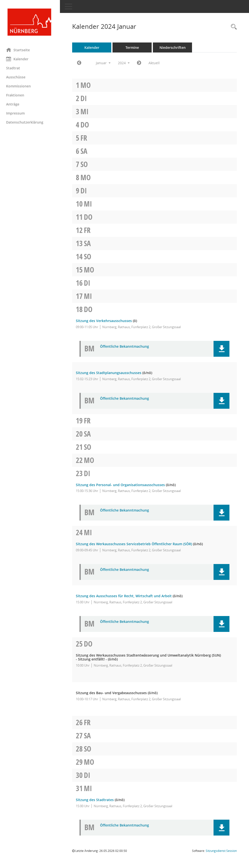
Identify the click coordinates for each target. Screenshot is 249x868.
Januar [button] (104, 63)
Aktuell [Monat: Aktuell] (155, 63)
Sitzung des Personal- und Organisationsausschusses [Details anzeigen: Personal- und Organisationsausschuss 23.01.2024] (122, 485)
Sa (85, 151)
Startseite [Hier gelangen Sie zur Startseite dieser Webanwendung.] (19, 50)
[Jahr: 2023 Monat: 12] (80, 63)
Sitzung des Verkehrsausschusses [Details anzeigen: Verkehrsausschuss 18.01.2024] (105, 321)
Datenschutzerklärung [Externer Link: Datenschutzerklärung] (26, 122)
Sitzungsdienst (221, 851)
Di (85, 98)
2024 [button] (125, 63)
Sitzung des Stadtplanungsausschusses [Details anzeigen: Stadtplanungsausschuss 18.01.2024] (110, 373)
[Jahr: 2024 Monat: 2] (140, 63)
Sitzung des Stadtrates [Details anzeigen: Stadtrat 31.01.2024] (96, 800)
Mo (87, 85)
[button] (221, 349)
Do (86, 125)
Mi (86, 111)
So (85, 164)
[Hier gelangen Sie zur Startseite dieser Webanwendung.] (31, 22)
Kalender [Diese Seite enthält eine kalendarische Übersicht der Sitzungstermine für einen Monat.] (18, 59)
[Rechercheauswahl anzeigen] (233, 27)
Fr (85, 138)
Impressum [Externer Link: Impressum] (17, 113)
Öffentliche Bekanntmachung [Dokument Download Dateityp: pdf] (126, 347)
